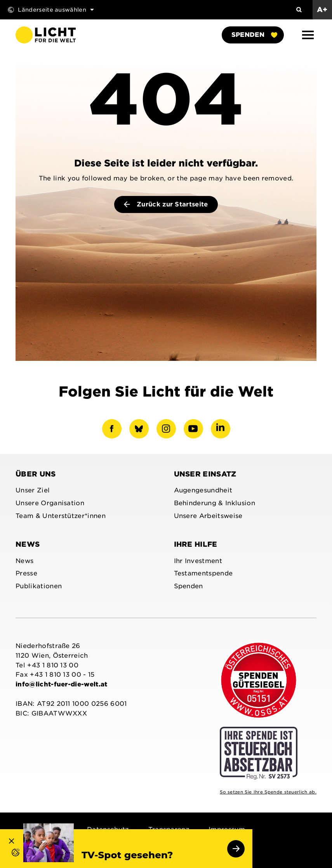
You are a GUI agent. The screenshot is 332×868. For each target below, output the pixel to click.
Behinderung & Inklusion (215, 503)
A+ (322, 10)
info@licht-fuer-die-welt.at (62, 684)
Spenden (254, 35)
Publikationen (39, 586)
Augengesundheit (203, 490)
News (28, 544)
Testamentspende (203, 573)
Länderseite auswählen (51, 10)
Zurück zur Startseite (166, 204)
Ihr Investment (198, 561)
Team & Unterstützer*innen (61, 516)
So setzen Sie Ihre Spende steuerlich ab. (268, 792)
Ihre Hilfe (196, 544)
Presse (26, 573)
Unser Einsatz (205, 474)
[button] (308, 35)
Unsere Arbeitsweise (208, 516)
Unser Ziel (33, 490)
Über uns (36, 474)
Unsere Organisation (50, 503)
